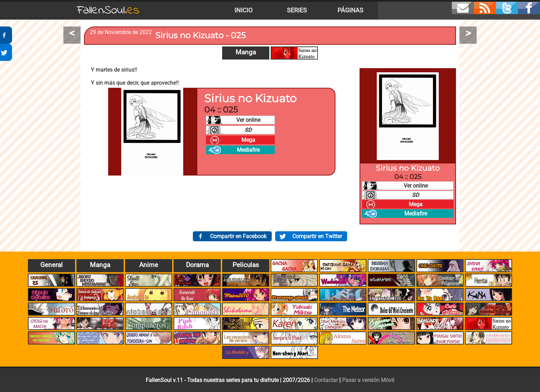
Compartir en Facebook (238, 236)
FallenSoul (108, 10)
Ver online (248, 120)
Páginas (350, 10)
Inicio (243, 10)
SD (248, 130)
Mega (248, 140)
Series (297, 10)
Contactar (326, 380)
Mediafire (248, 150)
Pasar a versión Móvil (368, 380)
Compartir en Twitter (317, 236)
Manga (246, 52)
